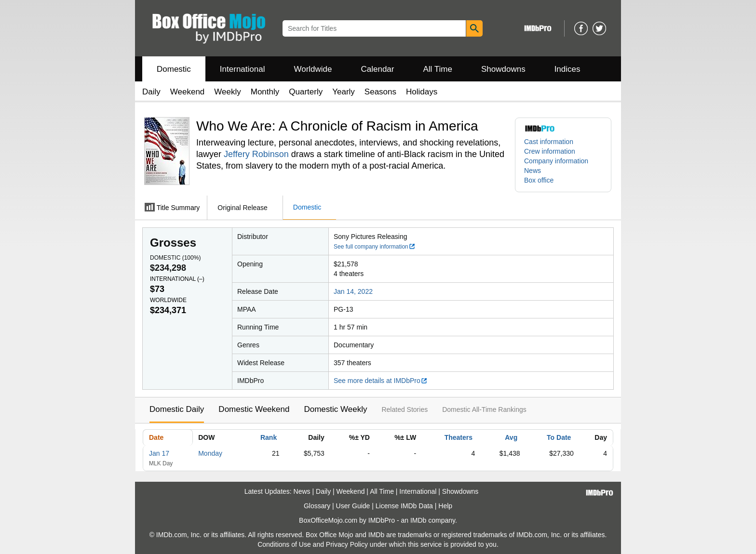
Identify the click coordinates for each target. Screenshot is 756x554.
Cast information (549, 142)
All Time (438, 69)
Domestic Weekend (254, 409)
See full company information (375, 247)
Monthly (265, 92)
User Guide (353, 506)
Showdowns (503, 69)
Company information (556, 161)
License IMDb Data (404, 506)
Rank (269, 437)
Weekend (188, 92)
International (243, 69)
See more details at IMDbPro (381, 381)
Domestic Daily (177, 409)
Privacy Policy (347, 544)
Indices (567, 69)
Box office (539, 180)
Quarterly (306, 92)
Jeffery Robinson (256, 154)
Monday (210, 453)
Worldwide (313, 69)
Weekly (227, 92)
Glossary (317, 506)
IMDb (418, 520)
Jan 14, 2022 (353, 291)
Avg (511, 437)
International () (177, 279)
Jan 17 (159, 453)
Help (445, 506)
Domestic (174, 69)
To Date (559, 437)
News (533, 171)
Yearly (344, 92)
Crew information (550, 151)
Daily (151, 92)
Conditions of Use (284, 544)
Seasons (380, 92)
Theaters (459, 437)
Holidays (422, 92)
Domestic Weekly (335, 409)
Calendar (378, 69)
